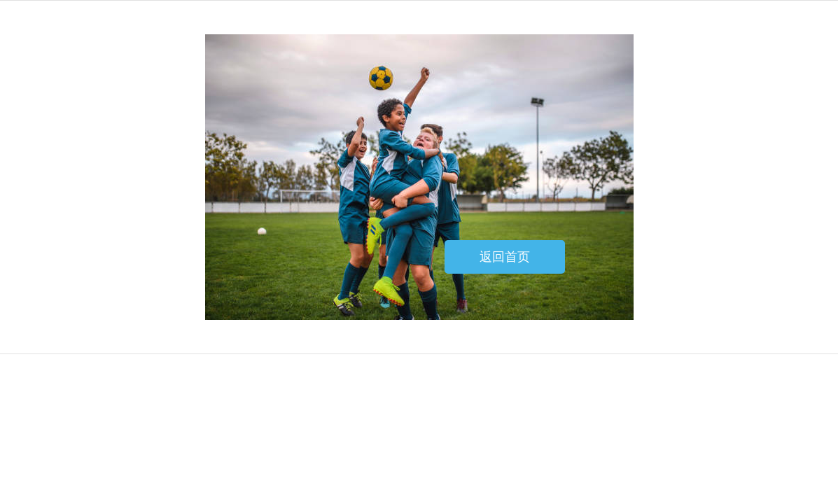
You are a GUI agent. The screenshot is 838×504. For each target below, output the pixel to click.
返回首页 (505, 257)
